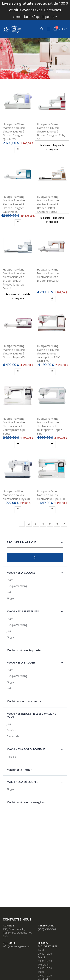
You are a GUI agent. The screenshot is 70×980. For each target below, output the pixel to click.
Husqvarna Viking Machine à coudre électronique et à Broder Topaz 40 (48, 275)
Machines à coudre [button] (21, 573)
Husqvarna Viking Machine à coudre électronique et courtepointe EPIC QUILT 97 (48, 353)
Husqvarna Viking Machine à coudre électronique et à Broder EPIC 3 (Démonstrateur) (48, 204)
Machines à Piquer (19, 770)
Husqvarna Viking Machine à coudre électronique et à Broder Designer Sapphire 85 (14, 204)
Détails (19, 150)
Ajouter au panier (19, 510)
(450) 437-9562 (47, 929)
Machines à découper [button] (22, 782)
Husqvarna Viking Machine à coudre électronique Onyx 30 (16, 495)
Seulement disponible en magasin (52, 147)
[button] (42, 29)
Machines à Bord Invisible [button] (26, 749)
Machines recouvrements (24, 701)
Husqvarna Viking (17, 586)
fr (64, 29)
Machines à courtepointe (24, 650)
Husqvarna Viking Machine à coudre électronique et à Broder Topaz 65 (14, 351)
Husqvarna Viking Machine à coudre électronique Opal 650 (51, 495)
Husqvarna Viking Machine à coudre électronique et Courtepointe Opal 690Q (14, 426)
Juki (9, 592)
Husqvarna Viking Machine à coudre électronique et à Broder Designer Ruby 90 (51, 131)
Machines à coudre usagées (26, 802)
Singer (10, 598)
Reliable (11, 730)
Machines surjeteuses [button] (23, 611)
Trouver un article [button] (21, 542)
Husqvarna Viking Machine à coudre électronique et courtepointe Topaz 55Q (49, 426)
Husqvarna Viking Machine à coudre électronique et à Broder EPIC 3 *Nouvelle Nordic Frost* (14, 279)
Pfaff (10, 580)
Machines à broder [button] (21, 662)
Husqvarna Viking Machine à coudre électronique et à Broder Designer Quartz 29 (14, 131)
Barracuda (13, 736)
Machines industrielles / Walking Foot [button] (32, 715)
